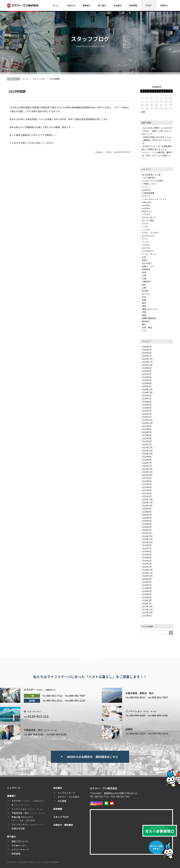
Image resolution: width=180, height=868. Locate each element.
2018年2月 (147, 600)
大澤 (144, 279)
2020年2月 (147, 530)
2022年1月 (147, 466)
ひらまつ (146, 245)
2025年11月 (147, 362)
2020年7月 (147, 515)
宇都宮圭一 (147, 282)
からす (145, 224)
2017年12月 (147, 606)
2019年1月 (147, 567)
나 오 (144, 330)
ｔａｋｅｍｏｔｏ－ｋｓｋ (154, 199)
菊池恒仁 (146, 321)
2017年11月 (147, 610)
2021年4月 (147, 487)
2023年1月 (147, 444)
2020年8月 (147, 512)
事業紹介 (87, 5)
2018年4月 (147, 594)
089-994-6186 (59, 734)
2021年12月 (147, 469)
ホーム (55, 5)
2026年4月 (147, 347)
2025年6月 (147, 377)
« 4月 (143, 112)
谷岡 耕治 (147, 327)
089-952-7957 (77, 696)
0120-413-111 (38, 716)
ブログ (148, 5)
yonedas (146, 205)
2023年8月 (147, 429)
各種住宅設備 (18, 828)
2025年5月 (147, 380)
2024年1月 (147, 417)
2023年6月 (147, 435)
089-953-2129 (77, 700)
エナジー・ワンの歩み (69, 797)
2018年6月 (147, 588)
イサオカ (146, 214)
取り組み (102, 5)
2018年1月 (147, 603)
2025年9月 (147, 368)
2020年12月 (147, 499)
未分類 (145, 291)
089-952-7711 (54, 696)
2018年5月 (147, 591)
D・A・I (146, 187)
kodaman (146, 190)
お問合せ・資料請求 (63, 825)
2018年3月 (147, 597)
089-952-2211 (54, 700)
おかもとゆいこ (149, 217)
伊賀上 (145, 260)
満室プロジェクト (20, 841)
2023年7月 (147, 432)
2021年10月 (147, 475)
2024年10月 (147, 392)
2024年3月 (147, 411)
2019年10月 (147, 542)
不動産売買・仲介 (29, 813)
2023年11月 (147, 423)
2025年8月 (147, 371)
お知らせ (71, 5)
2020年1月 (147, 533)
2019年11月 (147, 539)
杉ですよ (146, 294)
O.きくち (146, 196)
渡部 (144, 306)
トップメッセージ (66, 793)
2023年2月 (147, 441)
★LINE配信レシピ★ (151, 175)
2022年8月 (147, 460)
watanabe (147, 202)
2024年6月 (147, 402)
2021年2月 (147, 493)
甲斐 (144, 312)
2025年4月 (147, 383)
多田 (144, 272)
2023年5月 (147, 438)
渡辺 (144, 303)
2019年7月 (147, 548)
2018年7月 (147, 585)
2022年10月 (147, 454)
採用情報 (133, 5)
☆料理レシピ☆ (149, 184)
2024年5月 (147, 405)
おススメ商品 (148, 220)
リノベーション (28, 809)
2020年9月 (147, 509)
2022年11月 (147, 451)
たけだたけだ (148, 236)
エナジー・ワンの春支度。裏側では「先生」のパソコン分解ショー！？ (157, 155)
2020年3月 (147, 527)
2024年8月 (147, 396)
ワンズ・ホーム (149, 254)
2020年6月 (147, 518)
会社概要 (62, 801)
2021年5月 (147, 484)
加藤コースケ (148, 266)
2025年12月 (147, 359)
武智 (144, 300)
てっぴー (146, 242)
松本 (144, 297)
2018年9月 (147, 579)
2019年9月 (147, 545)
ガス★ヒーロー (19, 845)
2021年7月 (147, 478)
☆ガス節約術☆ (149, 178)
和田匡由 (146, 269)
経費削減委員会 (149, 318)
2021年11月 (147, 472)
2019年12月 (147, 536)
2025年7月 (147, 374)
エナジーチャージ (20, 849)
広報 (144, 288)
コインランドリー (28, 824)
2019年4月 (147, 557)
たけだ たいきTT (150, 233)
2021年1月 (147, 496)
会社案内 (118, 5)
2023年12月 (147, 420)
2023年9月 (147, 426)
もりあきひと (148, 251)
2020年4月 (147, 524)
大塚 (144, 275)
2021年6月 (147, 481)
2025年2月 (147, 386)
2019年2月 (147, 564)
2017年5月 (147, 616)
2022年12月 (147, 447)
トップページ (14, 788)
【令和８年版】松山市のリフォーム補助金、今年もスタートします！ (157, 140)
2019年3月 (147, 561)
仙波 (144, 257)
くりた (109, 152)
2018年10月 (147, 576)
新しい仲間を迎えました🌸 (154, 149)
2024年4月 (147, 408)
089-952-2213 (137, 733)
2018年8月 (147, 582)
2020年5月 (147, 521)
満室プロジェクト (150, 309)
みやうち (146, 248)
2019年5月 (147, 554)
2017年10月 (147, 613)
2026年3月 (147, 350)
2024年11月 (147, 389)
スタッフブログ (39, 79)
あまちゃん (147, 211)
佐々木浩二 (147, 263)
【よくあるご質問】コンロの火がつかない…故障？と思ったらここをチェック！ (157, 131)
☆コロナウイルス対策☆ (153, 181)
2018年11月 (147, 573)
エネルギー (28, 801)
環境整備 (16, 854)
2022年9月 (147, 457)
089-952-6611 (137, 697)
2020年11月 (147, 502)
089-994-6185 (36, 734)
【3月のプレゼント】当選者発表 (157, 146)
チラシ (145, 239)
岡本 (144, 285)
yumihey (146, 208)
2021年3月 (147, 490)
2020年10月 (147, 506)
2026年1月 (147, 356)
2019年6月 (147, 551)
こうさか (146, 230)
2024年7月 (147, 398)
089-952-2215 (160, 733)
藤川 (144, 324)
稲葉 (144, 315)
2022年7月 (147, 463)
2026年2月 (147, 353)
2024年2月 (147, 414)
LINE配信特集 (148, 193)
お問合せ (164, 5)
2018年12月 (147, 570)
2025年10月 (147, 365)
